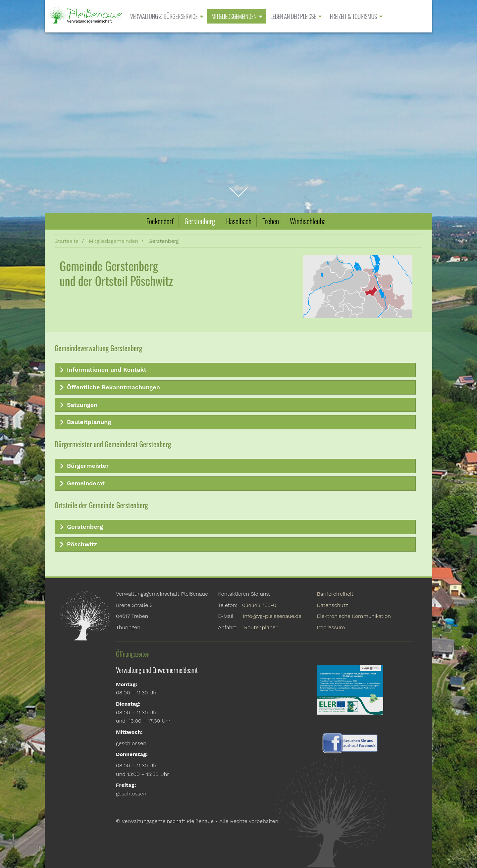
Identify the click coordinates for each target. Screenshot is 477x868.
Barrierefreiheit (335, 594)
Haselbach (239, 221)
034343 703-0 (259, 605)
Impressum (331, 627)
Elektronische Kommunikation (354, 616)
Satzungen (77, 405)
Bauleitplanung (84, 422)
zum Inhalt (239, 188)
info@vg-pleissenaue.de (272, 616)
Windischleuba (308, 221)
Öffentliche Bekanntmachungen (108, 387)
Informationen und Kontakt (102, 370)
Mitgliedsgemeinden (113, 241)
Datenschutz (333, 605)
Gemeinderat (81, 483)
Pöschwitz (77, 544)
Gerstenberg (200, 221)
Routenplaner (261, 627)
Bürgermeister (83, 466)
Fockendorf (160, 221)
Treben (271, 221)
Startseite (67, 241)
